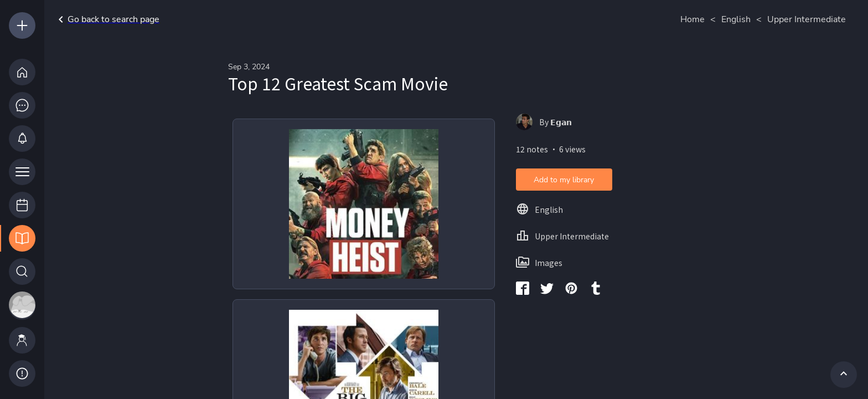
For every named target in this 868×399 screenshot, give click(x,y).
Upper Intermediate (807, 19)
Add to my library (564, 180)
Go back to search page (107, 19)
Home (693, 19)
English (736, 19)
